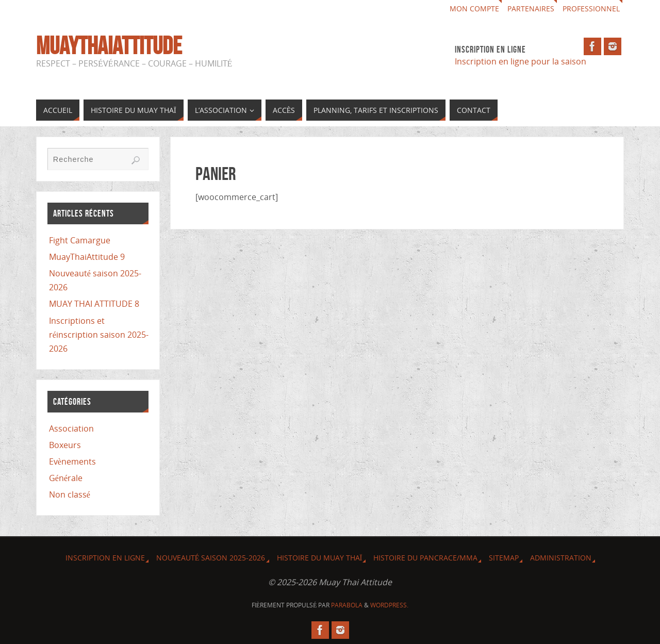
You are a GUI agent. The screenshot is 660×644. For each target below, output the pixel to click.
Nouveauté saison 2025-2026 (211, 558)
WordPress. (389, 605)
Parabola (347, 605)
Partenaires (531, 9)
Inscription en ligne (105, 558)
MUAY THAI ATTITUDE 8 (94, 304)
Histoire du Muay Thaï (320, 558)
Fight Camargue (80, 240)
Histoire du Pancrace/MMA (425, 558)
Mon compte (474, 9)
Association (71, 428)
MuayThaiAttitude (109, 46)
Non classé (70, 494)
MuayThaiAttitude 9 (87, 257)
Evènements (72, 461)
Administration (561, 558)
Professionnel (591, 9)
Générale (66, 478)
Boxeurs (65, 445)
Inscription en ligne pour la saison (522, 61)
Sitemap (504, 558)
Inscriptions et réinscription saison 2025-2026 (99, 335)
